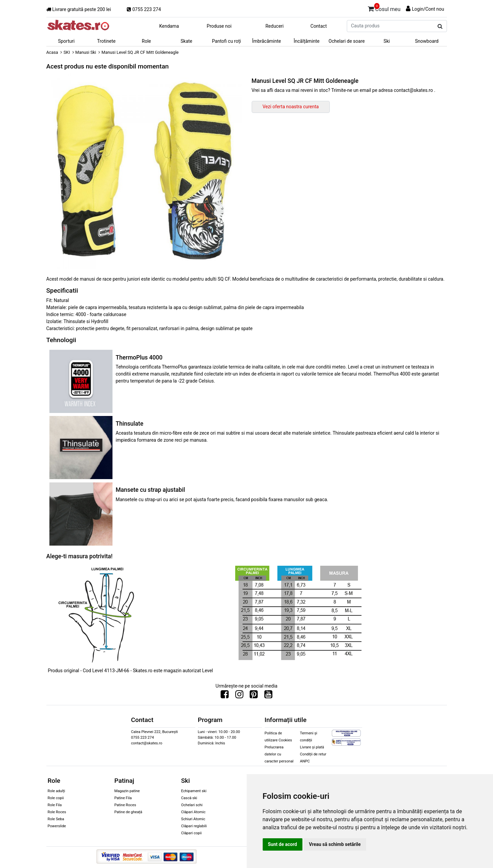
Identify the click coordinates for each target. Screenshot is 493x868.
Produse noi (219, 26)
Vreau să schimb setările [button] (335, 844)
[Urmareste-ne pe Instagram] (239, 696)
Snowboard (427, 41)
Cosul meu (384, 8)
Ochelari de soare (346, 41)
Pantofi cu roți (226, 41)
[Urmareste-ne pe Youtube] (268, 696)
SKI (67, 52)
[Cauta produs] (440, 26)
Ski (387, 41)
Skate (186, 41)
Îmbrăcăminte (266, 41)
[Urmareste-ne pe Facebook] (225, 696)
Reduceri (275, 26)
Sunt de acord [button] (283, 844)
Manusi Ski (86, 52)
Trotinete (106, 41)
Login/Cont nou (428, 9)
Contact (319, 26)
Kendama (169, 26)
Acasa (52, 52)
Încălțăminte (307, 41)
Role (146, 41)
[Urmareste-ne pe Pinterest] (254, 696)
